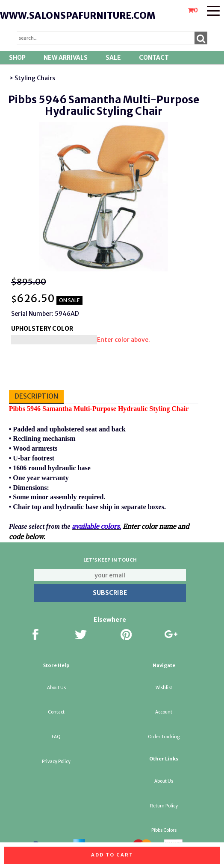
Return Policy (164, 806)
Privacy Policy (56, 762)
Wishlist (164, 688)
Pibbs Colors (164, 830)
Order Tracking (164, 737)
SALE (113, 58)
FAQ (56, 737)
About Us (56, 688)
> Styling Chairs (32, 78)
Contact (154, 58)
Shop (17, 58)
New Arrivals (66, 58)
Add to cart (112, 855)
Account (164, 712)
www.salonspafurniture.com (78, 16)
